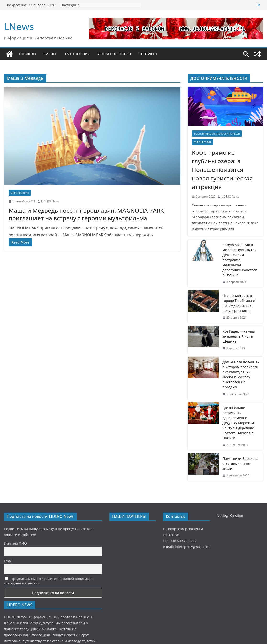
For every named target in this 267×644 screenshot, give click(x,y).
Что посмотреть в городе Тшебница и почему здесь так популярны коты (239, 303)
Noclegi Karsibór (230, 516)
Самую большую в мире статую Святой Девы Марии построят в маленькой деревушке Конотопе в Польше (240, 260)
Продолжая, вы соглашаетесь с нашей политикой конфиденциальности (48, 581)
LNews (19, 26)
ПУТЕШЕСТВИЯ (77, 54)
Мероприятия (20, 193)
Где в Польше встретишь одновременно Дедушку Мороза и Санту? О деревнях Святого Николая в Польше (238, 423)
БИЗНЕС (50, 54)
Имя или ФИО (15, 543)
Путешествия (203, 142)
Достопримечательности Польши (217, 134)
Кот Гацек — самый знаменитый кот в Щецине (239, 336)
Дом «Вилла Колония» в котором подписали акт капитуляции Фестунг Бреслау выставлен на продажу (241, 374)
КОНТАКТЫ (148, 54)
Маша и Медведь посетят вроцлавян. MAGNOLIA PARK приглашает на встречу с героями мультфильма (86, 214)
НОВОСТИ (28, 54)
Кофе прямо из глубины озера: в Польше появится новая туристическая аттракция (222, 170)
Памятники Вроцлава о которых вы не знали (240, 463)
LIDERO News (50, 201)
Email (8, 561)
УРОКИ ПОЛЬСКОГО (114, 54)
